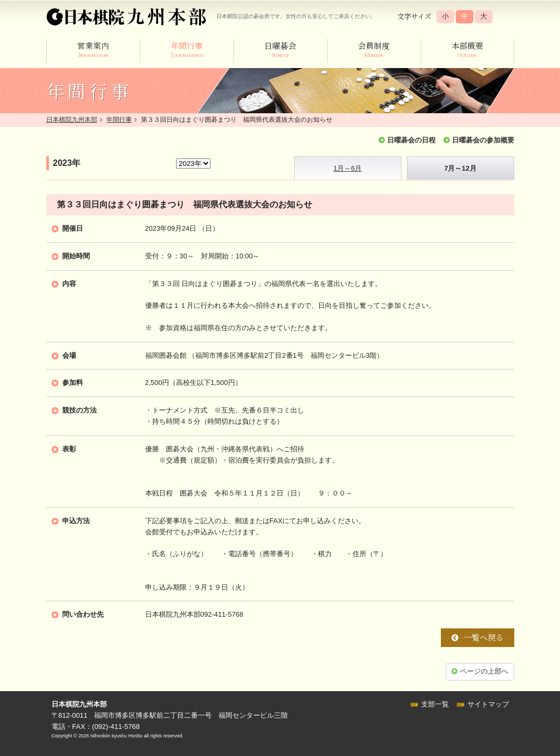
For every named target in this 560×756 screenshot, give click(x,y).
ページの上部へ (484, 671)
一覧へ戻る (484, 637)
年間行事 (119, 120)
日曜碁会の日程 (411, 140)
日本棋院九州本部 (72, 120)
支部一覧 (435, 704)
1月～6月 (348, 168)
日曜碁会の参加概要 (483, 140)
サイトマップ (488, 704)
